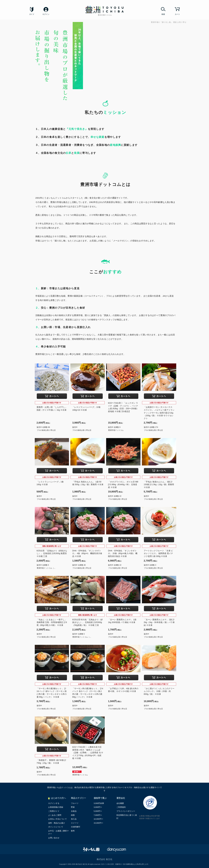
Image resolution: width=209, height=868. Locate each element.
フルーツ (75, 803)
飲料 (73, 831)
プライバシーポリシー (126, 811)
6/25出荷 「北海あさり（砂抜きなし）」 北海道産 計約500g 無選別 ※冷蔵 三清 (52, 553)
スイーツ (75, 823)
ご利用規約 (121, 807)
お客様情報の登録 (56, 807)
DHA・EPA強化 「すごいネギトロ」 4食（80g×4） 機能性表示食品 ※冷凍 (87, 553)
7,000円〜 (98, 815)
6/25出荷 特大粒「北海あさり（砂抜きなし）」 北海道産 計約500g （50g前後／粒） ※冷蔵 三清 (87, 622)
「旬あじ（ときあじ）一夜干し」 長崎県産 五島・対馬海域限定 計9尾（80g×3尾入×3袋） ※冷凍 (52, 622)
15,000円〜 (98, 823)
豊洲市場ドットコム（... (46, 568)
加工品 (74, 819)
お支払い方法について (58, 819)
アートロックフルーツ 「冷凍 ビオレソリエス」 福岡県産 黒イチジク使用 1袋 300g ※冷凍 (158, 553)
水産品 (74, 811)
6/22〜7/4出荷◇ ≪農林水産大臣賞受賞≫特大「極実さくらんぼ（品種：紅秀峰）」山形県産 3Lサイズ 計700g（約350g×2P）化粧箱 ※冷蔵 (88, 753)
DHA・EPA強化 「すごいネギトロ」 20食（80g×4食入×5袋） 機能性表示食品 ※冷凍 (123, 553)
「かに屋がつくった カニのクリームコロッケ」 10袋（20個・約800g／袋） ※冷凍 (159, 691)
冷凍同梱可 (76, 827)
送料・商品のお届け (57, 823)
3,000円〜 (98, 807)
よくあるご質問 (55, 815)
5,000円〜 (98, 811)
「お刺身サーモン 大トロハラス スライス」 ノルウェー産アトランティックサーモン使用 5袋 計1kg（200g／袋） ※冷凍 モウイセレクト (159, 413)
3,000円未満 (99, 803)
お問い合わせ (54, 838)
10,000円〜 (98, 819)
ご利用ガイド (54, 811)
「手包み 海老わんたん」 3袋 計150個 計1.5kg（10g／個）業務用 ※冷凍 (159, 485)
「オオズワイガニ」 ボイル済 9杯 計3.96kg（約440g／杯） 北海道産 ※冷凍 (123, 485)
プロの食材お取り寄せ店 (46, 430)
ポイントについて (56, 827)
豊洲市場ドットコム (116, 430)
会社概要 (120, 803)
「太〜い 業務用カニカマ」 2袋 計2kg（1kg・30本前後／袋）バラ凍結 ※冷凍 (159, 622)
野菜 (73, 807)
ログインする (54, 803)
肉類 (73, 815)
